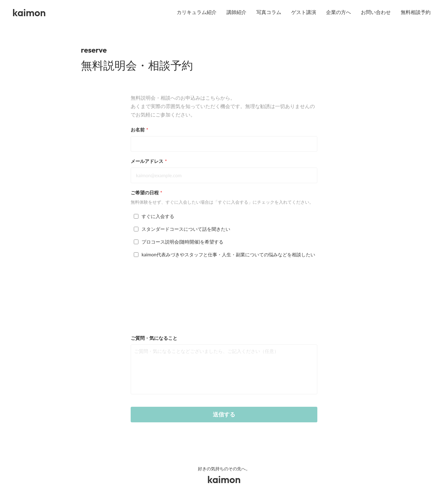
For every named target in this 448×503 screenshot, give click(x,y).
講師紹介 (236, 12)
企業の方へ (338, 12)
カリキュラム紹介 (197, 12)
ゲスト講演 (304, 12)
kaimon (29, 12)
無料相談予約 (416, 12)
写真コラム (269, 12)
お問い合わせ (376, 12)
